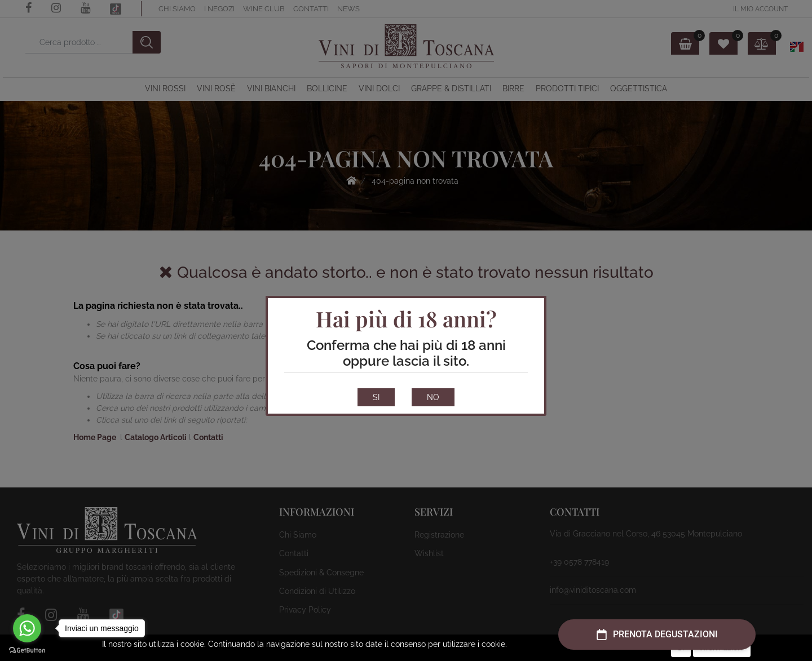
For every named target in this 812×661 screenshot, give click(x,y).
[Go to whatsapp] (27, 628)
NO (433, 397)
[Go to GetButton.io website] (27, 650)
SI (376, 397)
